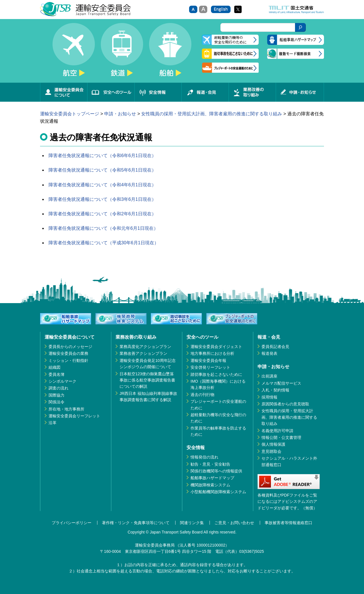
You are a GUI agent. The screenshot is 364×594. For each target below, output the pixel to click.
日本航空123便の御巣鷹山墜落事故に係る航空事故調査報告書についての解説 (147, 380)
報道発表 (269, 353)
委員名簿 (57, 374)
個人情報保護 (273, 444)
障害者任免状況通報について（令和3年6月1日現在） (102, 199)
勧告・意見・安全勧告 (210, 464)
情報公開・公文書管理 (281, 437)
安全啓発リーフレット (210, 367)
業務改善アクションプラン (143, 353)
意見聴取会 (271, 451)
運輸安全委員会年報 (208, 360)
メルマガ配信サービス (281, 383)
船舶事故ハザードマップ (212, 478)
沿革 (53, 423)
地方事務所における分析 (212, 353)
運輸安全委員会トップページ (70, 114)
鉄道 (122, 53)
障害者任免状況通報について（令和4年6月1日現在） (102, 185)
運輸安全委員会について (64, 92)
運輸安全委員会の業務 (68, 353)
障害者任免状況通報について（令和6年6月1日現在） (102, 156)
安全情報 (158, 92)
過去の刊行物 (202, 395)
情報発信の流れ (204, 457)
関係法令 (57, 402)
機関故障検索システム (210, 485)
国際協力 (57, 395)
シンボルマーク (62, 381)
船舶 (170, 53)
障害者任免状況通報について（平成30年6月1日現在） (104, 243)
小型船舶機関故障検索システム (218, 492)
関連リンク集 (192, 523)
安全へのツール (111, 92)
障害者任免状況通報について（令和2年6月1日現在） (102, 214)
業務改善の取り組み (252, 92)
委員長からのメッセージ (70, 347)
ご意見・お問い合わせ (234, 523)
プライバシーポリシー (72, 523)
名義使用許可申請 (277, 431)
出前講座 (269, 376)
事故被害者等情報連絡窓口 (288, 523)
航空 (74, 53)
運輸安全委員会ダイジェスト (216, 347)
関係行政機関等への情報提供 (216, 471)
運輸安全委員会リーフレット (74, 416)
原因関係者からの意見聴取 (285, 404)
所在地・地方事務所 (66, 409)
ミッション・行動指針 (68, 360)
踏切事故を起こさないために (216, 374)
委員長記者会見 (275, 347)
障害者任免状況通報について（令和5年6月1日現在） (102, 170)
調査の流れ (58, 388)
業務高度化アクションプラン (145, 347)
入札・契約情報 (275, 390)
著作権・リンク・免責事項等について (136, 523)
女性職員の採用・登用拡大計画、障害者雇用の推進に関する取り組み (212, 114)
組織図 (55, 367)
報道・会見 (205, 92)
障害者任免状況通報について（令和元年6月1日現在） (103, 228)
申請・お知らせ (300, 92)
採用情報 (269, 397)
